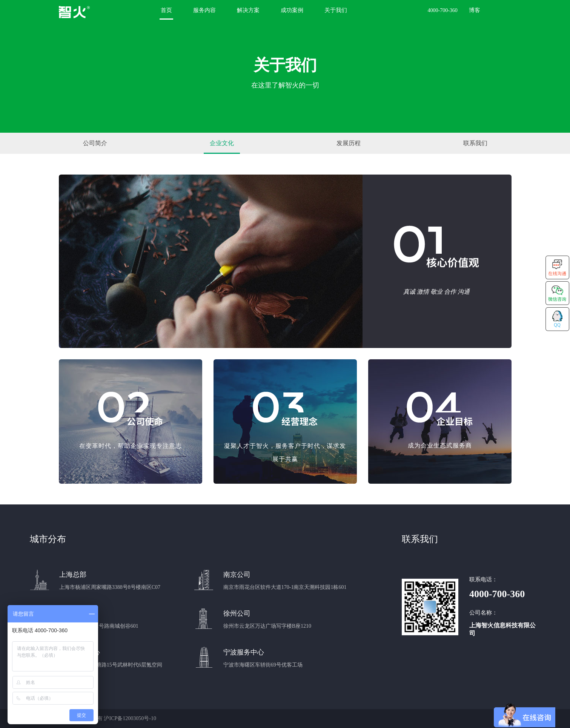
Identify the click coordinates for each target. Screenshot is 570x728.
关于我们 (336, 10)
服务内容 (204, 10)
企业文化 (222, 143)
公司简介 (95, 143)
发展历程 (349, 143)
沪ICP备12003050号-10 (130, 718)
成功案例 (292, 10)
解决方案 (248, 10)
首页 (166, 10)
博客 (475, 10)
